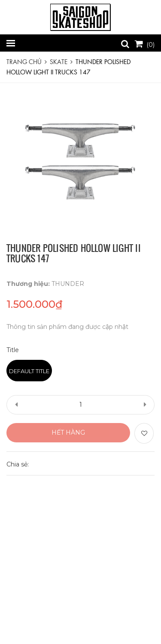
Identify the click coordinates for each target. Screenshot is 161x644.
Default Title (29, 371)
